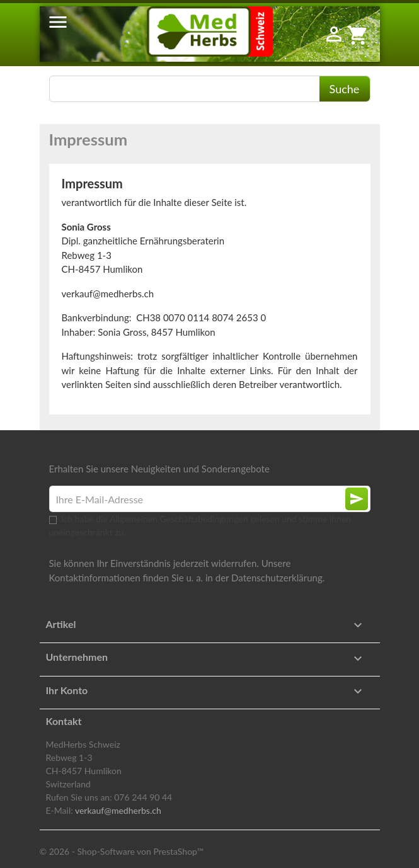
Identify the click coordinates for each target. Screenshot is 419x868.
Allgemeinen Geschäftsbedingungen (179, 519)
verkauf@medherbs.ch (118, 810)
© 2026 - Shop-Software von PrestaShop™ (122, 851)
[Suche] (210, 89)
